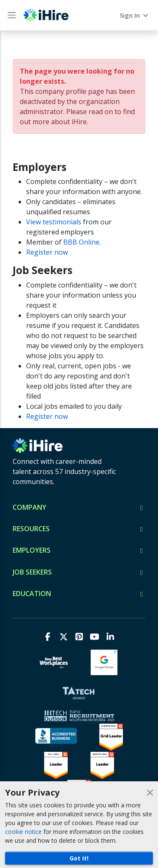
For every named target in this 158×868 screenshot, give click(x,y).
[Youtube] (95, 637)
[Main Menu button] (12, 15)
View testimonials (54, 222)
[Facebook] (48, 637)
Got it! (79, 858)
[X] (63, 637)
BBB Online (81, 242)
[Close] (150, 793)
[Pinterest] (79, 637)
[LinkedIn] (110, 637)
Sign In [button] (135, 15)
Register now (47, 252)
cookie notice (23, 832)
